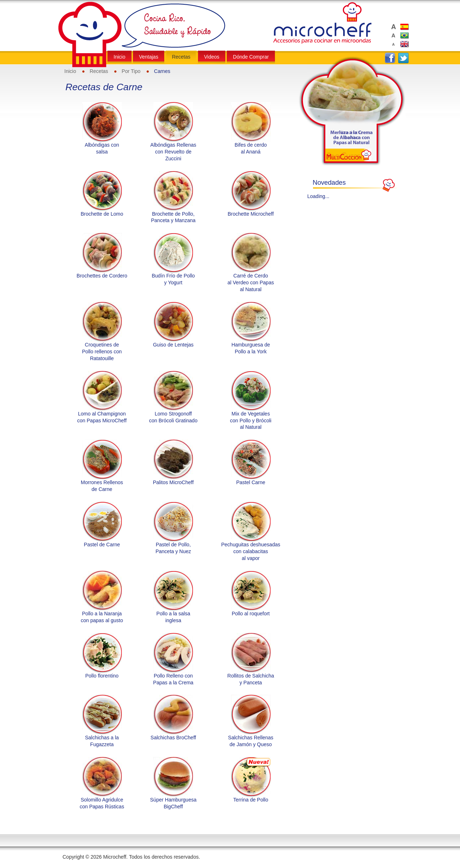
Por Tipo (131, 71)
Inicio (70, 71)
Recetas (99, 71)
